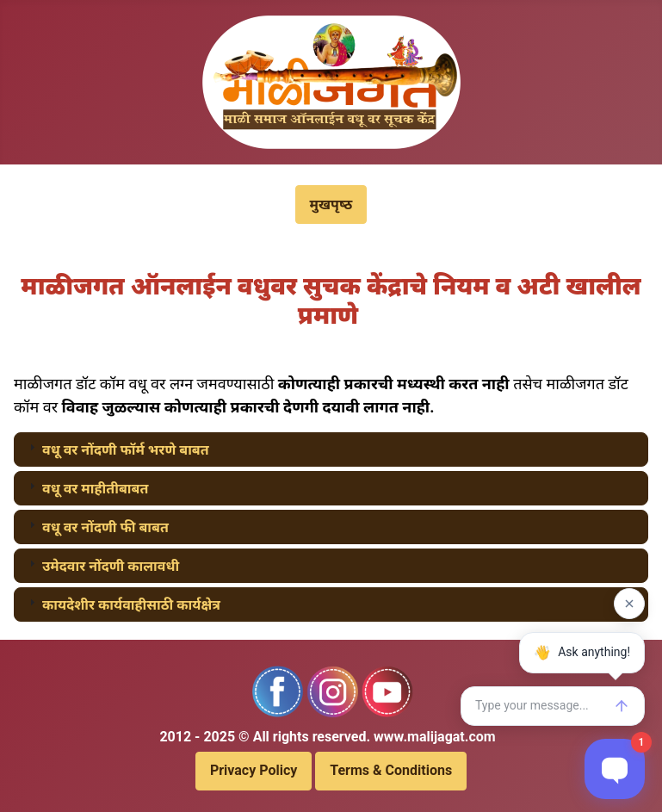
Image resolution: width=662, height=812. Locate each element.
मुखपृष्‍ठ (331, 205)
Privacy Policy (254, 770)
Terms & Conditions (391, 770)
